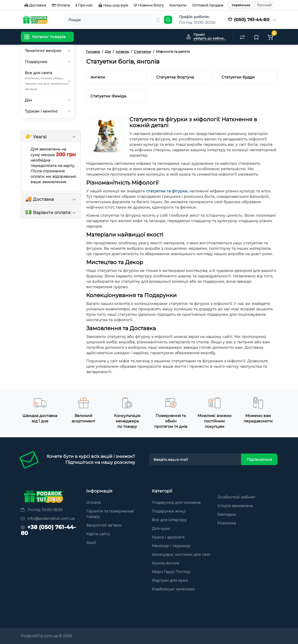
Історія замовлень (235, 506)
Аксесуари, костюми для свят (181, 554)
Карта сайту (98, 534)
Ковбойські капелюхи (173, 589)
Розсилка (227, 523)
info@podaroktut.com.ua (48, 518)
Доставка (35, 5)
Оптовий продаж (208, 5)
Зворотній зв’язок (104, 525)
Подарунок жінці (169, 511)
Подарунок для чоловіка (176, 502)
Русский (264, 5)
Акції (91, 543)
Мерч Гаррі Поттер (171, 572)
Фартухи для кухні (170, 580)
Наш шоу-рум (113, 5)
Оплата (61, 5)
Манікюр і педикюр (171, 546)
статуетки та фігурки (167, 191)
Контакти (178, 5)
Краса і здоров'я (168, 537)
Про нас (84, 5)
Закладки (227, 514)
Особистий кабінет (236, 497)
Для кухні (161, 528)
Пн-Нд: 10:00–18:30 (42, 510)
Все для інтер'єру (169, 520)
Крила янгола (165, 563)
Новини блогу (149, 5)
